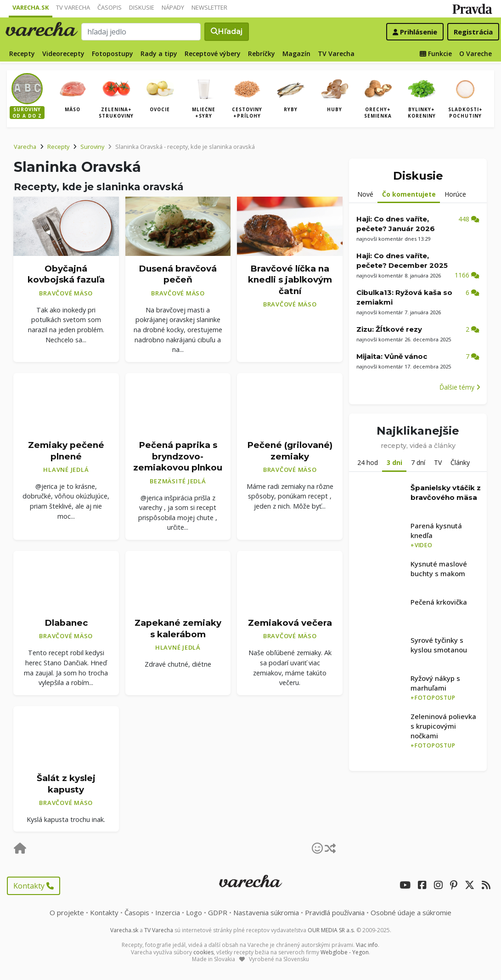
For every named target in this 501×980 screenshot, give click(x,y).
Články (460, 462)
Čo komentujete (409, 194)
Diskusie (142, 7)
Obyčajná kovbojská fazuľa (66, 274)
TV (438, 462)
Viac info (367, 945)
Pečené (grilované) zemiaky (290, 451)
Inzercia (168, 912)
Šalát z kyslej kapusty (66, 784)
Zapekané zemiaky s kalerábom (178, 629)
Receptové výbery (213, 54)
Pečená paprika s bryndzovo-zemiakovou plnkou (178, 456)
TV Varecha (73, 7)
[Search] (141, 32)
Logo (194, 912)
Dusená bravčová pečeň (178, 274)
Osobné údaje (411, 912)
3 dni (394, 462)
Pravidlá (335, 912)
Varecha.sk (31, 7)
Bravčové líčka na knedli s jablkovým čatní (290, 280)
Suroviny (92, 147)
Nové (365, 194)
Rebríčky (262, 54)
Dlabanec (66, 623)
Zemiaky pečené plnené (66, 451)
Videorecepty (63, 54)
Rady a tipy (159, 54)
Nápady (173, 7)
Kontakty (34, 886)
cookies (203, 952)
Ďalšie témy (460, 387)
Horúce (455, 194)
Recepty (22, 54)
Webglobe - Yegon (345, 952)
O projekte (67, 912)
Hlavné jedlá (66, 470)
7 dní (418, 462)
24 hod (368, 462)
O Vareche (476, 54)
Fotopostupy (113, 54)
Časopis (110, 7)
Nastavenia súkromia (266, 912)
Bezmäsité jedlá (178, 481)
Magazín (296, 54)
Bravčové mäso (66, 293)
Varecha (25, 147)
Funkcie (436, 54)
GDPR (218, 912)
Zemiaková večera (290, 623)
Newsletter (209, 7)
